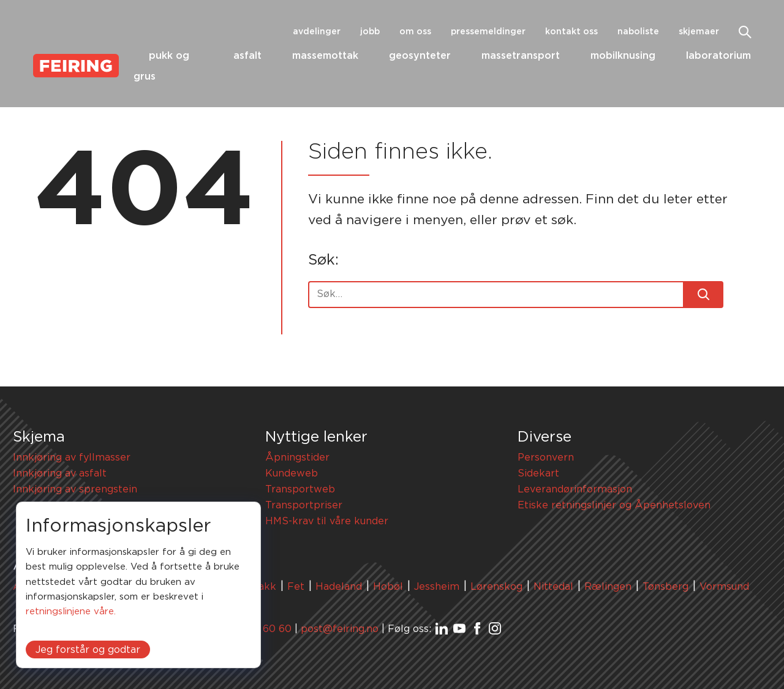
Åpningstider (297, 457)
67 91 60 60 (263, 629)
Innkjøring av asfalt (60, 473)
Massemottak (325, 56)
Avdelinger (317, 32)
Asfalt (247, 56)
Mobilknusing (623, 56)
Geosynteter (420, 56)
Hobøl (388, 587)
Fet (296, 587)
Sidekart (538, 473)
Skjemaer (699, 32)
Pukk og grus (161, 66)
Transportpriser (304, 505)
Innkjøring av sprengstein (75, 489)
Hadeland (339, 587)
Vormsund (724, 587)
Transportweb (300, 489)
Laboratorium (718, 56)
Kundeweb (292, 473)
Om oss (415, 32)
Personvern (546, 457)
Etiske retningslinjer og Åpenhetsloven (614, 505)
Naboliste (638, 32)
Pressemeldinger (488, 32)
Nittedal (553, 587)
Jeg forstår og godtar (88, 650)
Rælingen (608, 587)
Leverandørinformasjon (575, 489)
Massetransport (521, 56)
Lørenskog (496, 587)
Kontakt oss (571, 32)
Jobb (370, 32)
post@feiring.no (340, 629)
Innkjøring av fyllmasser (72, 457)
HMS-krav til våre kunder (327, 521)
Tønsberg (665, 587)
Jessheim (437, 587)
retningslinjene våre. (71, 612)
